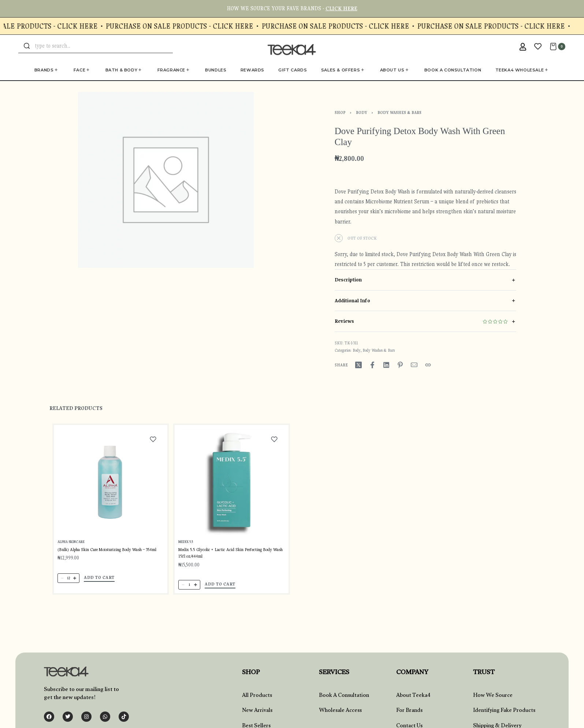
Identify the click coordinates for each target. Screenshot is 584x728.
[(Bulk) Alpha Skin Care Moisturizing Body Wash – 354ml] (111, 484)
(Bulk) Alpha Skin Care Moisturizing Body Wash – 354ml (107, 552)
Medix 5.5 (186, 546)
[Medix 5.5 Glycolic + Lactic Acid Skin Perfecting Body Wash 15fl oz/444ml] (232, 486)
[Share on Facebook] (372, 365)
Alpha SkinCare (71, 544)
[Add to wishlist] (153, 442)
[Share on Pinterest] (400, 365)
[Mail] (414, 365)
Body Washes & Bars (399, 112)
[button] (99, 580)
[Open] (538, 47)
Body (362, 112)
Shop (340, 112)
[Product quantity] (69, 580)
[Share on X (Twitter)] (358, 365)
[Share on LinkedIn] (386, 365)
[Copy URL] (428, 365)
